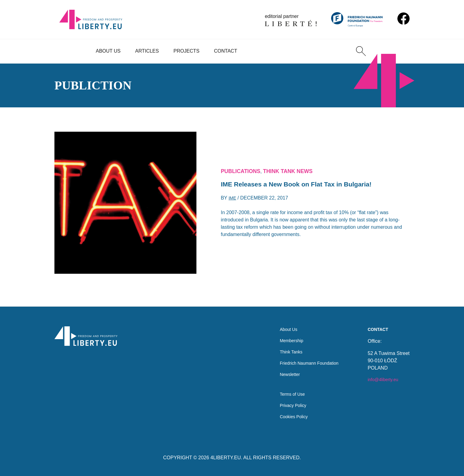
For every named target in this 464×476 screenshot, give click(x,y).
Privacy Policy (287, 404)
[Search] (361, 51)
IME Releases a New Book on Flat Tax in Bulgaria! (307, 185)
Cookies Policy (287, 416)
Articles (147, 51)
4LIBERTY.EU (226, 458)
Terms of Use (286, 392)
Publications (243, 170)
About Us (108, 51)
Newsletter (283, 370)
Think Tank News (297, 170)
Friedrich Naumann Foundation (305, 358)
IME (233, 200)
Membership (285, 334)
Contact (226, 51)
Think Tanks (284, 346)
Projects (186, 51)
